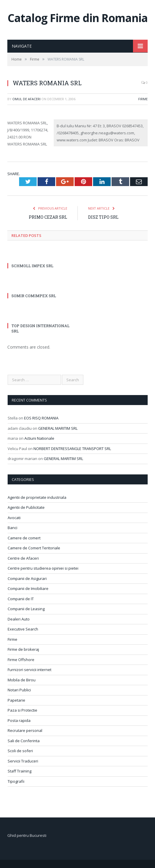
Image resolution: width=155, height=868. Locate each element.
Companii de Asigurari (27, 578)
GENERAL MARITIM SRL (58, 428)
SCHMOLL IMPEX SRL (32, 266)
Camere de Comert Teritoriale (34, 548)
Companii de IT (21, 599)
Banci (12, 528)
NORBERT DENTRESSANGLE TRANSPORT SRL (72, 449)
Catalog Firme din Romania (78, 18)
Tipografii (16, 781)
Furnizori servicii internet (30, 670)
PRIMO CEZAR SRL (48, 217)
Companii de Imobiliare (28, 588)
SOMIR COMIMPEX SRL (34, 296)
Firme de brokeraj (23, 649)
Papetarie (16, 700)
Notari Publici (19, 690)
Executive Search (23, 629)
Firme (143, 99)
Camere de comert (24, 538)
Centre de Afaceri (23, 558)
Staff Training (20, 771)
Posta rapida (19, 720)
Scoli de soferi (20, 751)
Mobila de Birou (22, 680)
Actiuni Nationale (39, 438)
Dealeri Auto (19, 619)
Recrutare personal (25, 730)
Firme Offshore (21, 660)
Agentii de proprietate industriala (37, 497)
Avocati (14, 518)
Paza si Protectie (22, 710)
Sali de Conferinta (24, 741)
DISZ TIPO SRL (103, 217)
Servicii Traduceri (23, 761)
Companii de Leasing (26, 609)
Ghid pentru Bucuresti (27, 835)
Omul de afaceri (26, 99)
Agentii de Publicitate (26, 507)
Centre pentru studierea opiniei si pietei (43, 568)
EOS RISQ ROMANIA (41, 418)
